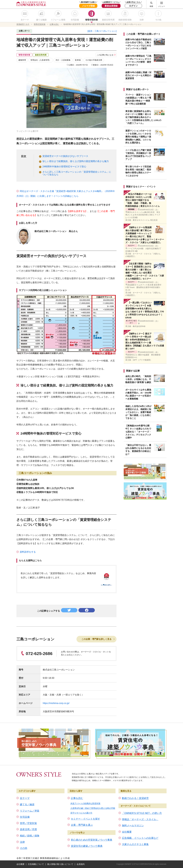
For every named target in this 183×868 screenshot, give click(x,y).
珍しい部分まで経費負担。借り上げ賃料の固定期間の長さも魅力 (76, 161)
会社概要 (127, 832)
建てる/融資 (41, 20)
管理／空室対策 (28, 823)
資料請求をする (28, 552)
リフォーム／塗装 (30, 811)
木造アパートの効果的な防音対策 (85, 803)
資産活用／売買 (28, 829)
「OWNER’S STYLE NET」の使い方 (142, 813)
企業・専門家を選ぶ (82, 825)
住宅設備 (75, 20)
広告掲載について (36, 864)
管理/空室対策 (91, 20)
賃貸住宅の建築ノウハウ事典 (87, 846)
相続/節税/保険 (125, 20)
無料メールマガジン (133, 826)
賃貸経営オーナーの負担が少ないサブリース (65, 156)
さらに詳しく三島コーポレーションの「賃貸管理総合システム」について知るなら (77, 173)
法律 (142, 20)
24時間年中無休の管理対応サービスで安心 (64, 167)
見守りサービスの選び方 (81, 813)
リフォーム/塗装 (58, 20)
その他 (158, 20)
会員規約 (81, 864)
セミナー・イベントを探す (85, 819)
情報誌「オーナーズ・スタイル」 (140, 819)
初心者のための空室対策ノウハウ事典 (92, 840)
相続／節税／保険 (30, 836)
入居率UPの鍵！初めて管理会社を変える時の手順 (93, 808)
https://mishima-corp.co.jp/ (56, 703)
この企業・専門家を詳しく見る (97, 639)
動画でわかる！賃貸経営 (135, 798)
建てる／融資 (27, 805)
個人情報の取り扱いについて (60, 864)
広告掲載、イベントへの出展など (140, 838)
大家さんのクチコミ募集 (135, 844)
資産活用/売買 (108, 20)
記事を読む (77, 798)
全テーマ (25, 20)
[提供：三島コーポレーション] (102, 31)
